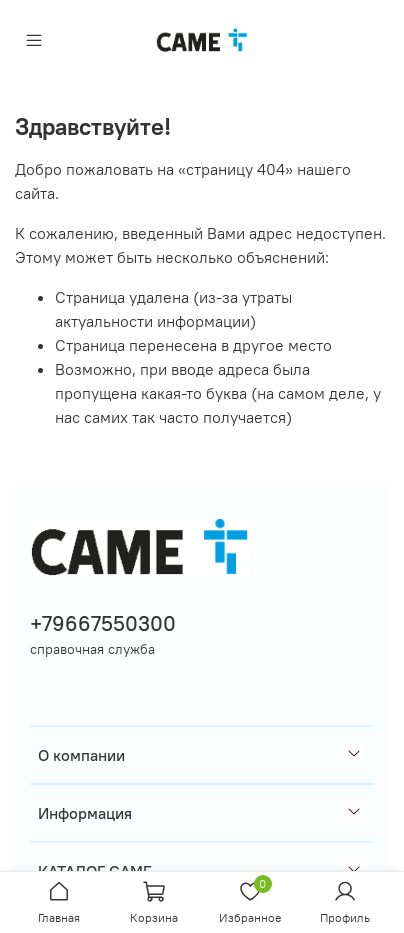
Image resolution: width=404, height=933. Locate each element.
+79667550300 (103, 623)
